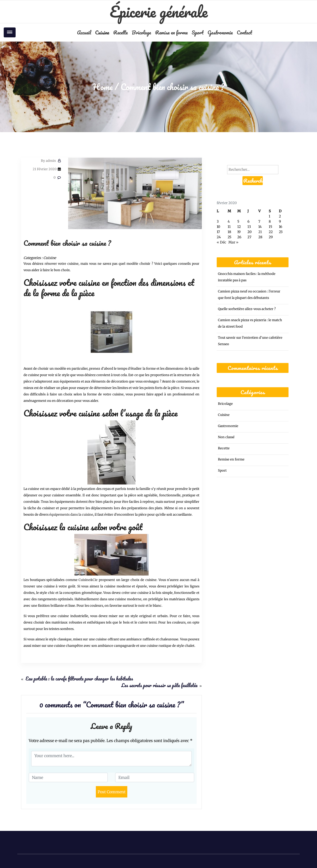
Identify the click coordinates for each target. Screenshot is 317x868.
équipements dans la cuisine (71, 515)
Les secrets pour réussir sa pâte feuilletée (159, 685)
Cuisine (102, 32)
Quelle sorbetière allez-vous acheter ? (247, 309)
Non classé (226, 437)
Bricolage (141, 32)
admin (48, 161)
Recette (120, 32)
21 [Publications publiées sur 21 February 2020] (260, 232)
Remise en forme (171, 32)
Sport (198, 32)
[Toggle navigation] (10, 32)
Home (103, 87)
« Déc (221, 242)
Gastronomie (220, 32)
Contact (244, 32)
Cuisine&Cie (88, 580)
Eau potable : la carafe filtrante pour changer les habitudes (79, 679)
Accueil (84, 32)
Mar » (233, 242)
